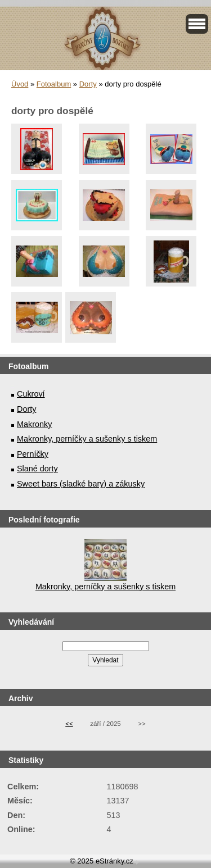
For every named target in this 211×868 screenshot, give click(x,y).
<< (69, 724)
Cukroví (31, 394)
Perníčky (33, 454)
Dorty (88, 84)
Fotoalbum (54, 84)
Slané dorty (37, 469)
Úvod (20, 84)
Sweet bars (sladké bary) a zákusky (81, 484)
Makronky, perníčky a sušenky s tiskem (87, 439)
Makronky (34, 424)
